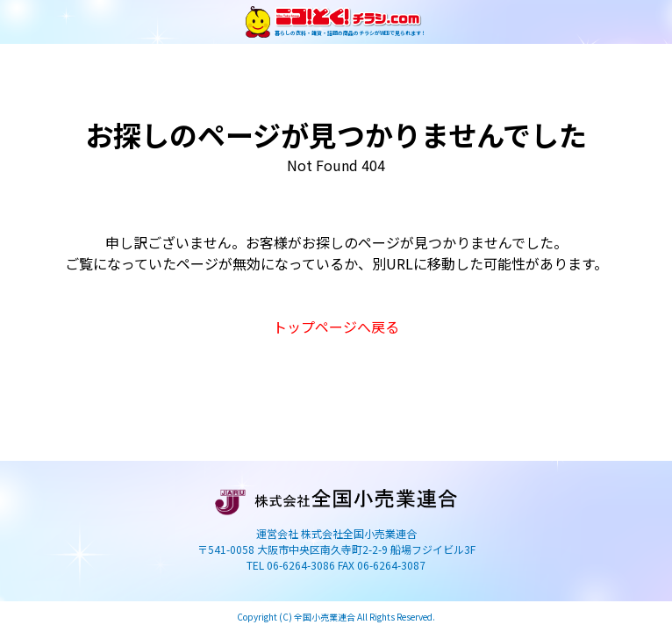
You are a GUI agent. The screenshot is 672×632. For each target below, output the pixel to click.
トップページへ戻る (336, 327)
